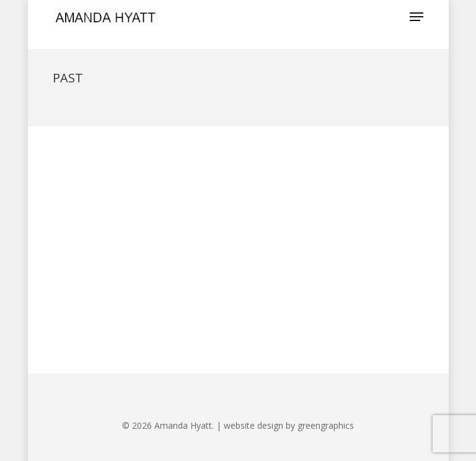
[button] (416, 17)
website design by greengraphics (289, 425)
